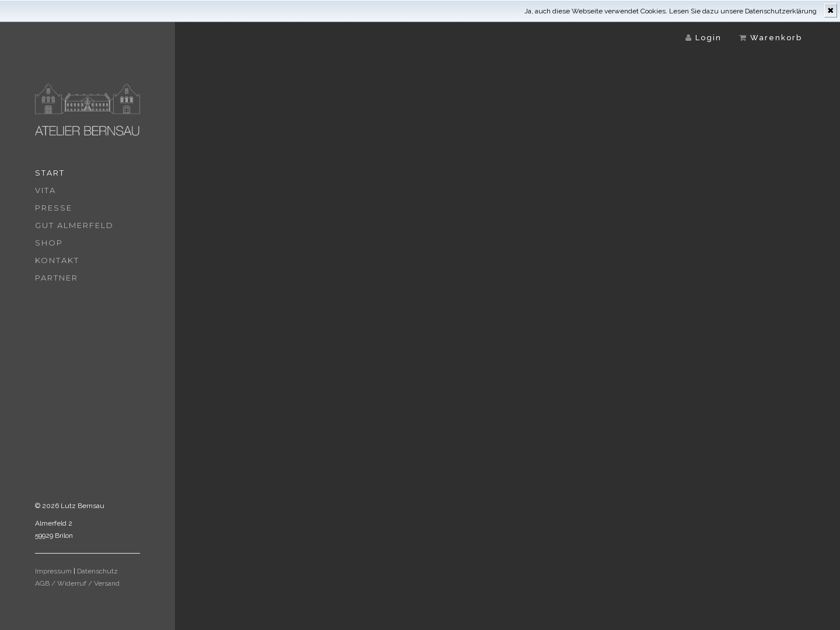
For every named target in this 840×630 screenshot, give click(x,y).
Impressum (53, 571)
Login (703, 38)
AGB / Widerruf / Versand (77, 583)
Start (50, 173)
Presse (54, 208)
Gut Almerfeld (74, 225)
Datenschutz (97, 571)
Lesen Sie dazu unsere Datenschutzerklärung (743, 11)
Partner (57, 278)
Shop (49, 243)
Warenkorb (771, 38)
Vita (45, 190)
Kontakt (57, 260)
